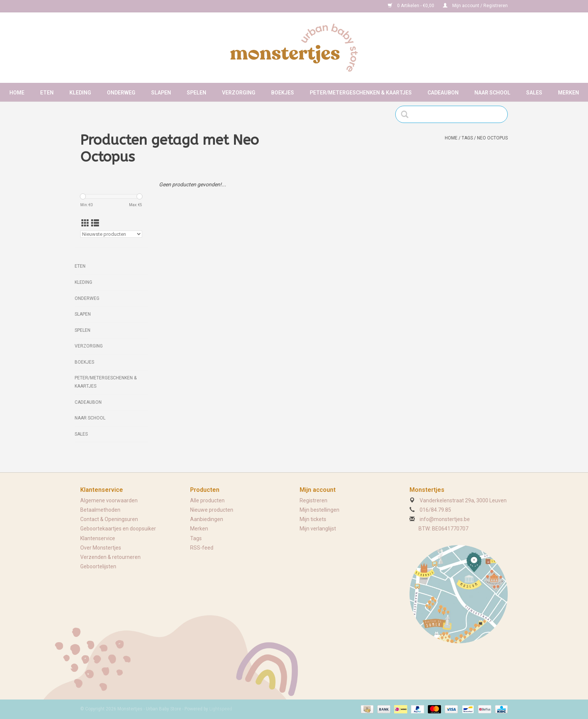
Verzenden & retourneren (110, 557)
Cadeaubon (443, 93)
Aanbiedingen (207, 519)
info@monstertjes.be (445, 519)
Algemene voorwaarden (109, 500)
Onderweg (121, 93)
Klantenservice (98, 538)
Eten (47, 93)
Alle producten (207, 500)
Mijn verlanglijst (318, 529)
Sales (534, 93)
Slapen (161, 93)
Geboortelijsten (98, 566)
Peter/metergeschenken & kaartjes (361, 93)
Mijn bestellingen (319, 510)
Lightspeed (221, 709)
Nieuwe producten (212, 510)
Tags (467, 138)
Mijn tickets (313, 519)
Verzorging (239, 93)
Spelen (196, 93)
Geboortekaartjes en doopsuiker (118, 529)
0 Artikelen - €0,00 (412, 6)
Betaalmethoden (100, 510)
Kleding (80, 93)
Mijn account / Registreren (475, 6)
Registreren (313, 500)
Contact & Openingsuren (109, 519)
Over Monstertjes (101, 548)
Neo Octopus (492, 138)
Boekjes (283, 93)
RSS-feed (202, 548)
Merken (568, 93)
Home (17, 93)
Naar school (492, 93)
